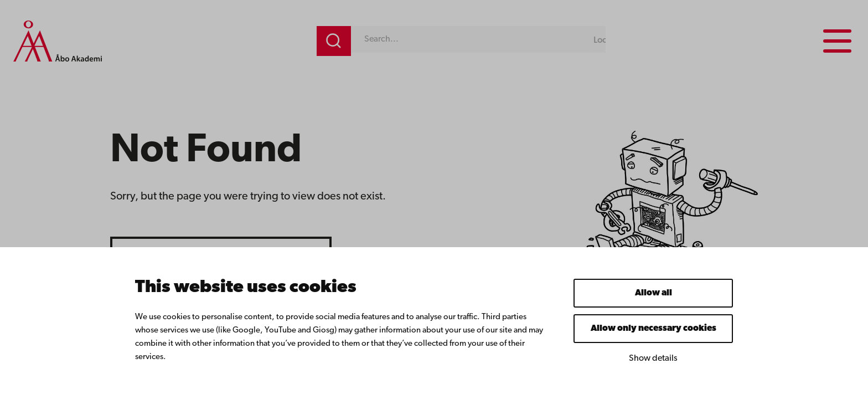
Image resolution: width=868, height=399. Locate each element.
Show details (653, 359)
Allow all (653, 293)
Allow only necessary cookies (653, 329)
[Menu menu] (837, 41)
